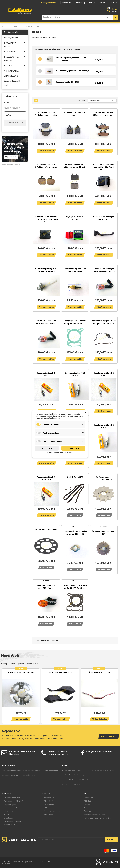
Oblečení (47, 808)
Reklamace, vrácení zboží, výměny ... (98, 818)
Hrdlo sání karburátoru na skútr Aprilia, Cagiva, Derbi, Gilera (46, 219)
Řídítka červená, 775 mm (99, 672)
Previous (5, 695)
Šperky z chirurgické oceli (12, 83)
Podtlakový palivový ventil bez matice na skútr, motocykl (46, 271)
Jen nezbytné (47, 448)
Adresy (87, 808)
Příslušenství (49, 805)
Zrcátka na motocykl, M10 (60, 672)
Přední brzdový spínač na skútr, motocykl (72, 71)
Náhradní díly (49, 798)
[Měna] (113, 3)
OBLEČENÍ (8, 66)
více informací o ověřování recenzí (11, 164)
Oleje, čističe (49, 801)
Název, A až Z (102, 100)
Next (115, 695)
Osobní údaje (89, 798)
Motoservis (8, 811)
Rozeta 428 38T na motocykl (21, 672)
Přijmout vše (74, 448)
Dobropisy (88, 805)
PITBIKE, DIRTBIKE (11, 38)
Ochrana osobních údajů (13, 801)
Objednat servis (110, 862)
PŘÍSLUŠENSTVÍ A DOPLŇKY (11, 59)
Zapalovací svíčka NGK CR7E (67, 82)
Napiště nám (15, 754)
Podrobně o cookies (12, 808)
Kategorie (13, 32)
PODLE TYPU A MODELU (10, 45)
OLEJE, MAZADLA (11, 71)
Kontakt (7, 815)
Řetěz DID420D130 (75, 477)
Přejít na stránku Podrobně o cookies (60, 453)
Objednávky (89, 801)
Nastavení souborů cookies (94, 815)
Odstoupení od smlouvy (13, 821)
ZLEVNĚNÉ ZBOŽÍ (11, 76)
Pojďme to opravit (109, 736)
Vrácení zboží (9, 825)
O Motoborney (10, 818)
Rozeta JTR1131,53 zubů (46, 529)
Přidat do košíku (46, 151)
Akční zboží (48, 815)
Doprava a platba (11, 805)
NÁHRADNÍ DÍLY (10, 52)
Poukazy (87, 811)
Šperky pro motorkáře (52, 811)
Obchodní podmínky (12, 798)
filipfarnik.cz (7, 863)
